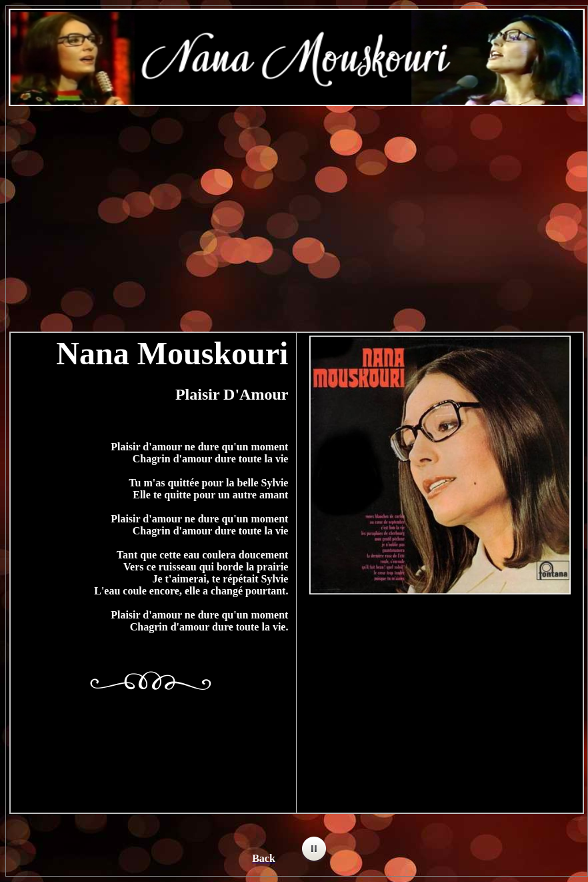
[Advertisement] (297, 212)
